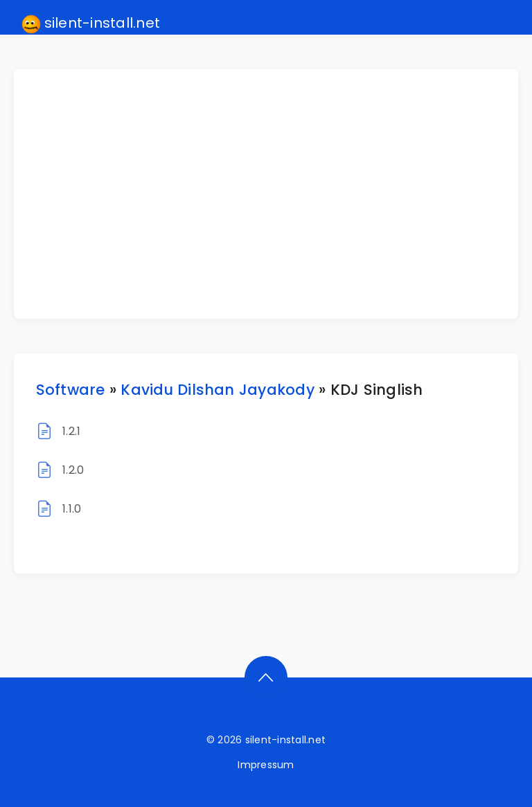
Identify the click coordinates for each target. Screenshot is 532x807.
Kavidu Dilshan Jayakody (218, 390)
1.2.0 (73, 470)
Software (71, 390)
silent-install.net (91, 24)
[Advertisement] (275, 194)
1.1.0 (72, 509)
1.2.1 (71, 431)
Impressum (266, 765)
